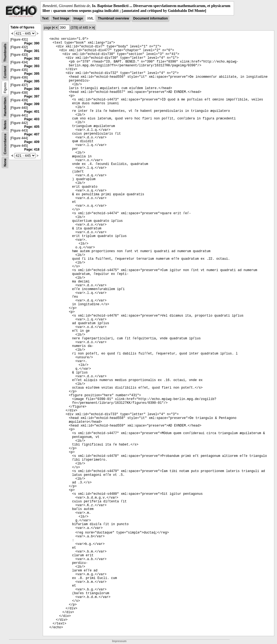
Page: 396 (32, 89)
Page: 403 (32, 119)
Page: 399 (32, 104)
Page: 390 (32, 43)
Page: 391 (32, 51)
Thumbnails (5, 53)
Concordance (5, 144)
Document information (150, 18)
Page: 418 (32, 149)
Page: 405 (32, 127)
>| (93, 28)
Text (45, 18)
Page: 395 (32, 74)
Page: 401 (32, 112)
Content (5, 72)
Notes (5, 125)
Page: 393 (32, 66)
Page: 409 (32, 142)
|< (54, 28)
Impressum (119, 641)
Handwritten (5, 107)
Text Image (61, 18)
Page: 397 (32, 96)
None (5, 162)
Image (78, 18)
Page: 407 (32, 134)
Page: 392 (32, 58)
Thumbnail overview (113, 18)
